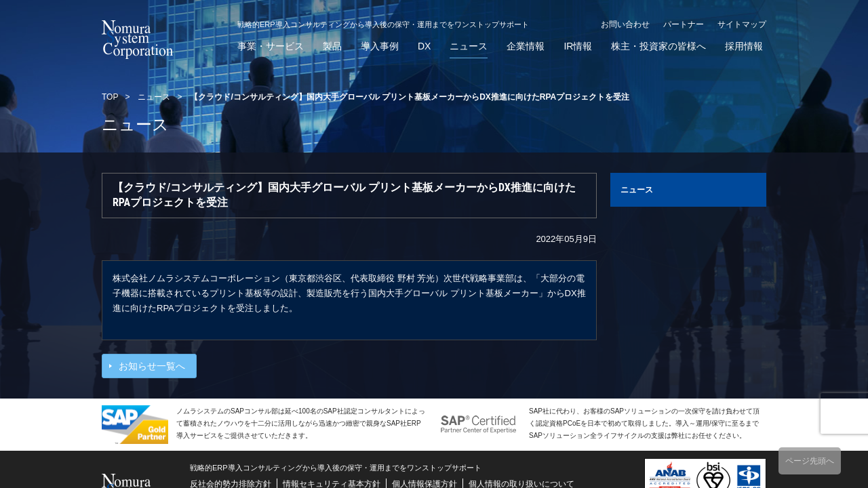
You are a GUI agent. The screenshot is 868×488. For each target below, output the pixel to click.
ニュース (469, 46)
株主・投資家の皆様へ (658, 46)
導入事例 (380, 46)
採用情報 (744, 46)
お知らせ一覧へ (152, 366)
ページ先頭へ (810, 461)
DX (424, 46)
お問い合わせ (625, 24)
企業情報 (526, 46)
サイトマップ (742, 24)
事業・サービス (271, 46)
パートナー (684, 24)
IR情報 (578, 46)
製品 (332, 46)
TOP (110, 97)
